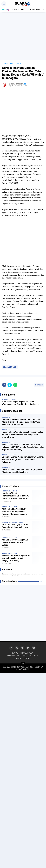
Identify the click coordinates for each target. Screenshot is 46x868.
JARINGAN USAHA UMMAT (13, 522)
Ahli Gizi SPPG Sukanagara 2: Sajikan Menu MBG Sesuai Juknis (15, 542)
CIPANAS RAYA (34, 10)
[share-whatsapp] (15, 385)
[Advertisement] (23, 36)
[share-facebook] (4, 385)
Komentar (39, 385)
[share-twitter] (10, 385)
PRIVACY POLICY (27, 653)
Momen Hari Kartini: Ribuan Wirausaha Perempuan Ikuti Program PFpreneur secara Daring (14, 512)
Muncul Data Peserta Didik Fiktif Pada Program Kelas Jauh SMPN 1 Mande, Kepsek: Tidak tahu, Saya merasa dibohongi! (23, 447)
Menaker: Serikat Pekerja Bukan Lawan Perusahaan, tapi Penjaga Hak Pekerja (16, 558)
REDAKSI (15, 653)
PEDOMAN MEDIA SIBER (17, 656)
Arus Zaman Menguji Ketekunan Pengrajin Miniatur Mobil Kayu (16, 526)
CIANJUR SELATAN (10, 538)
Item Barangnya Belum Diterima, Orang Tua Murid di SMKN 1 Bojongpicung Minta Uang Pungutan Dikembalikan (21, 422)
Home (4, 63)
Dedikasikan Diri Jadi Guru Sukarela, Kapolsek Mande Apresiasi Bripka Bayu (22, 471)
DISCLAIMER (33, 656)
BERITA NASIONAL (10, 491)
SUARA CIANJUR (18, 10)
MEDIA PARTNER (22, 658)
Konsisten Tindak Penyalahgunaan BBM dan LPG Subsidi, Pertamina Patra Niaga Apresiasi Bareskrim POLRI (16, 496)
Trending (5, 10)
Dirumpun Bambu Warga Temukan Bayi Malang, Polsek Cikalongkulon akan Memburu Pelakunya (23, 459)
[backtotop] (23, 664)
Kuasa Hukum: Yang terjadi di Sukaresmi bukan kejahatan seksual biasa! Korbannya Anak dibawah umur (23, 435)
